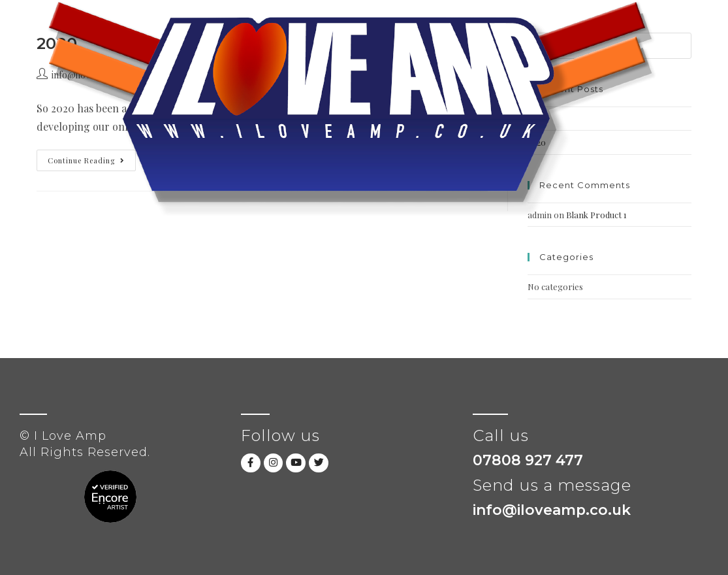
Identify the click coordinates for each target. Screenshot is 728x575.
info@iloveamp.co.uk (553, 510)
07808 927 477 (528, 460)
